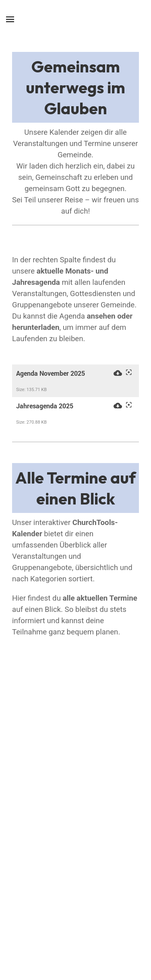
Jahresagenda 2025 (45, 406)
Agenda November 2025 (51, 373)
